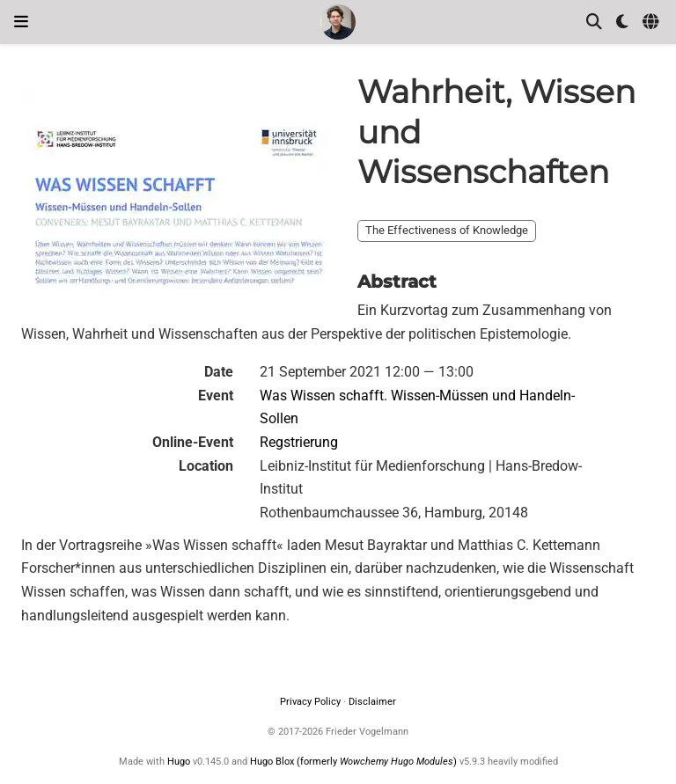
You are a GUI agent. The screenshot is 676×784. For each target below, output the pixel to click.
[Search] (594, 22)
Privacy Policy (310, 702)
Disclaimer (372, 702)
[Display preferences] (622, 22)
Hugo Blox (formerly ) (355, 762)
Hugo (179, 762)
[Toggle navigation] (21, 22)
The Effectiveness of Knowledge (447, 230)
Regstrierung (299, 442)
